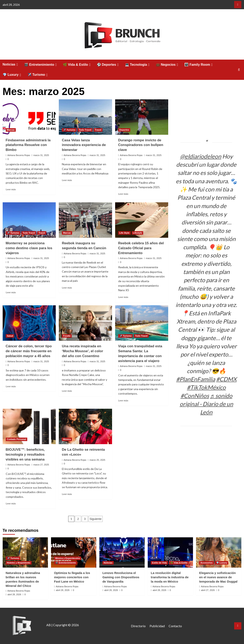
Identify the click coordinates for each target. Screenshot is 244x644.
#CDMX (226, 379)
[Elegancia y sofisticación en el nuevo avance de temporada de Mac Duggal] (219, 552)
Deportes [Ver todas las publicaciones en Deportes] (124, 130)
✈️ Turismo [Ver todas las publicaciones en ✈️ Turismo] (69, 130)
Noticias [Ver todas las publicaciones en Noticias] (108, 563)
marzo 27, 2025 (41, 465)
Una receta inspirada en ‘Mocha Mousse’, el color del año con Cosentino (82, 351)
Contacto (175, 626)
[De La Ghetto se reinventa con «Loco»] (85, 426)
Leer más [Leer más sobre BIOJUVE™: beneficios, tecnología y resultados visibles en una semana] (11, 503)
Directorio (138, 626)
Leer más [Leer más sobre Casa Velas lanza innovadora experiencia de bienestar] (67, 180)
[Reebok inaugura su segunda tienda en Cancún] (85, 220)
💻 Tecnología (138, 65)
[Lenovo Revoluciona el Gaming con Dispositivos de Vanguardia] (122, 552)
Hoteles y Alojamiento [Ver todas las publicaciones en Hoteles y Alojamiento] (19, 563)
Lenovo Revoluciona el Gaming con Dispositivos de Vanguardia (121, 577)
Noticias (11, 65)
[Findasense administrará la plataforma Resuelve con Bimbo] (29, 117)
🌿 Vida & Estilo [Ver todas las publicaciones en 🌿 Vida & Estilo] (179, 563)
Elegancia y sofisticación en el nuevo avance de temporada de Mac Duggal (218, 577)
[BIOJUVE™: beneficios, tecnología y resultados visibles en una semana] (29, 426)
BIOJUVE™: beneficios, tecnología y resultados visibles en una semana (25, 454)
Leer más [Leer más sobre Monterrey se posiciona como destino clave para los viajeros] (11, 292)
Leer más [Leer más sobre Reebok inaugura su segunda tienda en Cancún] (67, 288)
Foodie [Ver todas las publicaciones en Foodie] (67, 336)
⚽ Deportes (108, 65)
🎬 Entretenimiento (41, 65)
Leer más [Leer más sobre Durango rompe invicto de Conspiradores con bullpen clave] (123, 194)
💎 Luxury (12, 75)
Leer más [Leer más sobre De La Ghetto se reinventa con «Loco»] (67, 494)
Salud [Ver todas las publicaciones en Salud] (10, 336)
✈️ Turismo (38, 75)
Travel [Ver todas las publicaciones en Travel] (98, 130)
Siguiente (95, 519)
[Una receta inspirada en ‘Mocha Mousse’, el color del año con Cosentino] (85, 323)
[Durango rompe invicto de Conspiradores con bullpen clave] (142, 117)
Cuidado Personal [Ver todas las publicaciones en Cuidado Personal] (17, 439)
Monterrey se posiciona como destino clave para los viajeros (29, 248)
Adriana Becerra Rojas (19, 155)
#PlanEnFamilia (196, 379)
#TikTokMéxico (206, 387)
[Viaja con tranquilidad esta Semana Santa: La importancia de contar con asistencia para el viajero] (142, 323)
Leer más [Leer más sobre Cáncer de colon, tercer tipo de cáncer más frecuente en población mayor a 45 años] (11, 386)
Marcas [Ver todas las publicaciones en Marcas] (11, 130)
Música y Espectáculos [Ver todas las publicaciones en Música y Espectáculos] (68, 558)
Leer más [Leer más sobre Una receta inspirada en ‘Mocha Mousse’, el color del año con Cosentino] (67, 391)
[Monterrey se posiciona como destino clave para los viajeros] (29, 220)
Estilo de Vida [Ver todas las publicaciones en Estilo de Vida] (159, 563)
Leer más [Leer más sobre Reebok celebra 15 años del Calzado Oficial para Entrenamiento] (123, 297)
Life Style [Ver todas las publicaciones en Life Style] (124, 233)
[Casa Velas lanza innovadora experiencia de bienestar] (85, 117)
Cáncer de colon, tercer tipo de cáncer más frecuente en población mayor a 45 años (29, 351)
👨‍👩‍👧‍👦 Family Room (199, 65)
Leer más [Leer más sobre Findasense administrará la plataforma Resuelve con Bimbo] (11, 189)
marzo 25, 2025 (97, 460)
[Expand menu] (17, 65)
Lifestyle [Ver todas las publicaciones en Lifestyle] (138, 233)
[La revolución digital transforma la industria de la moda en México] (170, 552)
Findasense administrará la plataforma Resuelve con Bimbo (28, 145)
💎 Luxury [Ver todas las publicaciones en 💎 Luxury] (222, 563)
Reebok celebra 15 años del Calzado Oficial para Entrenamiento (141, 248)
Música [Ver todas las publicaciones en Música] (67, 439)
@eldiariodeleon (201, 156)
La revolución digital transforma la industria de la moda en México (170, 577)
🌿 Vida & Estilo (77, 65)
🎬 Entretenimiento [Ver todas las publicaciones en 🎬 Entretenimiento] (66, 563)
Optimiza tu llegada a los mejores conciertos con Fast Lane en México (72, 577)
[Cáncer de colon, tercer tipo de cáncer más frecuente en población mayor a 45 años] (29, 323)
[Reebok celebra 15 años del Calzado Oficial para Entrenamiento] (142, 220)
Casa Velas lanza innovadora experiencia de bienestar (84, 145)
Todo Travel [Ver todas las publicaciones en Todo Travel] (85, 130)
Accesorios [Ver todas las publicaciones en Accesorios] (206, 563)
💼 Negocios (168, 65)
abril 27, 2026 (208, 590)
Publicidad (157, 626)
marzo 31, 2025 (41, 155)
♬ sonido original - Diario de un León (206, 404)
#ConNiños (195, 396)
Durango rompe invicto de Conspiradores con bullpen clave (141, 145)
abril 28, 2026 (14, 594)
